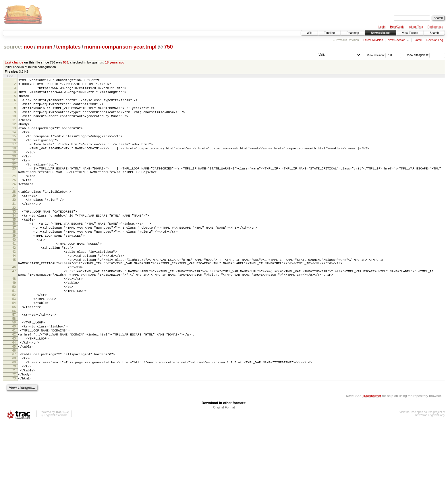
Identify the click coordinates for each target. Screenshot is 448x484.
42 (14, 282)
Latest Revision (373, 40)
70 (14, 424)
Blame (418, 40)
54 (14, 349)
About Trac (416, 27)
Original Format (224, 468)
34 (14, 243)
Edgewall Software (56, 476)
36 (14, 253)
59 (14, 371)
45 (14, 297)
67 (14, 409)
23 (14, 187)
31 (14, 230)
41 (14, 277)
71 (14, 429)
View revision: (376, 55)
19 (14, 168)
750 (168, 47)
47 (14, 311)
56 (14, 359)
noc (28, 47)
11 (14, 129)
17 (14, 158)
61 (14, 381)
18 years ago (115, 62)
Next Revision (397, 40)
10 (14, 124)
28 (14, 215)
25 (14, 201)
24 (14, 196)
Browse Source (381, 33)
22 (14, 182)
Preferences (435, 27)
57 (14, 363)
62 (14, 386)
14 (14, 143)
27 (14, 211)
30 (14, 225)
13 (14, 138)
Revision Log (435, 40)
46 (14, 306)
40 (14, 272)
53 (14, 344)
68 (14, 414)
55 (14, 354)
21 (14, 178)
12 (14, 134)
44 (14, 292)
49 (14, 325)
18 (14, 163)
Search (434, 33)
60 (14, 376)
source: (13, 47)
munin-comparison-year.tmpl (120, 47)
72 (14, 434)
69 (14, 419)
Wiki (309, 33)
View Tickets (410, 33)
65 (14, 401)
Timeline (329, 33)
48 (14, 320)
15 (14, 148)
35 (14, 248)
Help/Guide (397, 27)
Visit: (322, 55)
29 (14, 220)
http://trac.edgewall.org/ (430, 476)
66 (14, 406)
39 (14, 267)
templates (68, 47)
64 (14, 396)
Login (382, 27)
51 (14, 335)
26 (14, 206)
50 (14, 330)
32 (14, 234)
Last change (14, 62)
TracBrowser (372, 457)
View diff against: (426, 55)
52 (14, 340)
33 (14, 238)
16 (14, 153)
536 (65, 62)
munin (44, 47)
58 (14, 368)
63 (14, 391)
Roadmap (353, 33)
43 (14, 287)
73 (14, 439)
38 (14, 263)
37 (14, 258)
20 (14, 173)
